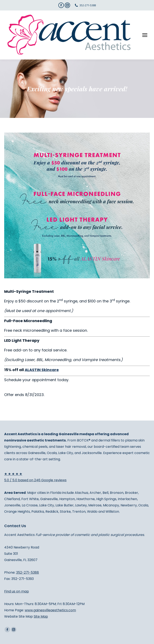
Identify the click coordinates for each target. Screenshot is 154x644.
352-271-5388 (88, 5)
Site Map (41, 616)
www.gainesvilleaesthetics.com (50, 610)
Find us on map (17, 591)
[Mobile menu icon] (145, 35)
